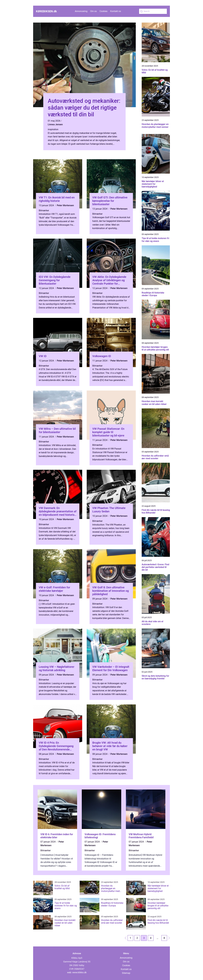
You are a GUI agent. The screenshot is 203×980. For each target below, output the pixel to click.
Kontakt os (116, 11)
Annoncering (81, 11)
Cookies (103, 11)
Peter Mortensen (65, 205)
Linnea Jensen (55, 124)
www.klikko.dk (79, 972)
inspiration (53, 129)
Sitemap (126, 973)
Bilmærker (44, 210)
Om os (93, 11)
